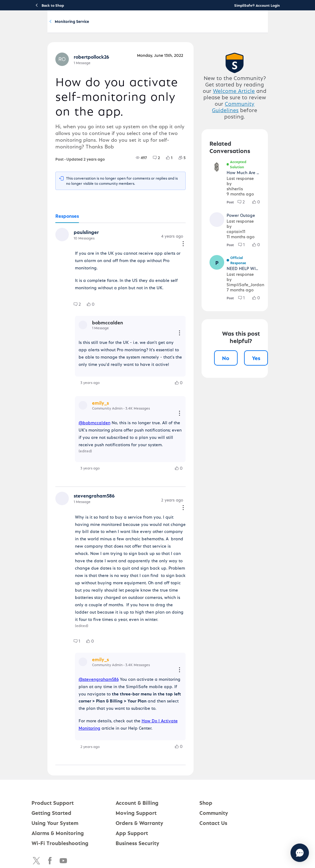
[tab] (51, 245)
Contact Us (213, 795)
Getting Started (108, 26)
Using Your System (146, 26)
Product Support (72, 26)
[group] (148, 186)
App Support (132, 806)
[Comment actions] (190, 266)
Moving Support (136, 785)
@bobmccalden (79, 428)
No (232, 360)
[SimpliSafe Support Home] (28, 26)
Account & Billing (186, 26)
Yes (263, 360)
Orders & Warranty (139, 795)
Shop (206, 775)
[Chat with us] (283, 853)
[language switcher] (305, 26)
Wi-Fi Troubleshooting (60, 816)
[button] (47, 264)
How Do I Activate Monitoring (155, 693)
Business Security (137, 816)
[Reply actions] (186, 342)
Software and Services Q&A (103, 55)
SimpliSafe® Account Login (257, 5)
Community (218, 26)
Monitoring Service (160, 55)
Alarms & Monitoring (58, 806)
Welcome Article (245, 125)
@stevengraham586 (83, 659)
